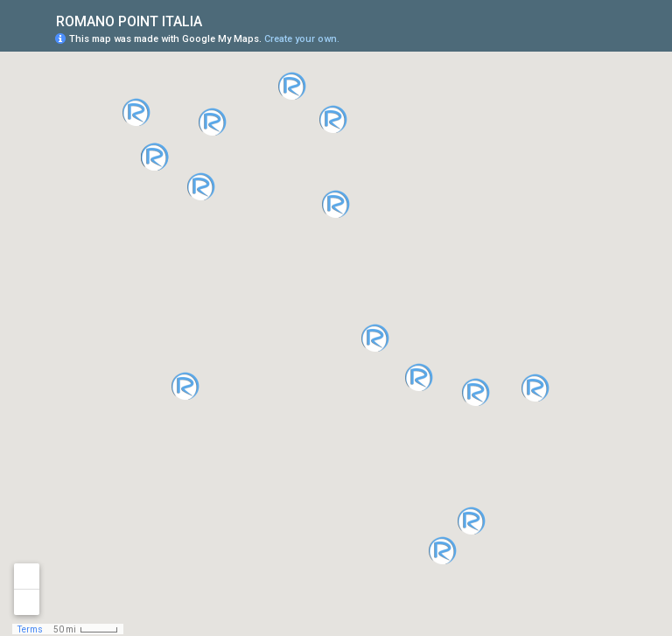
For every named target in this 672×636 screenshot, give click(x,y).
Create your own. (302, 39)
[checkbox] (216, 20)
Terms (30, 629)
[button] (419, 377)
